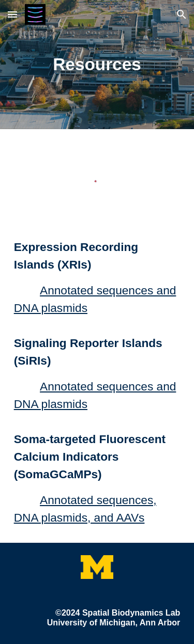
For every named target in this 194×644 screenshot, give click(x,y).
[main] (97, 65)
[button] (12, 14)
